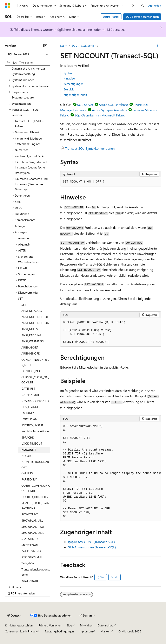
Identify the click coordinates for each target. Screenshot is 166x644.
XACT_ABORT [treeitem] (30, 581)
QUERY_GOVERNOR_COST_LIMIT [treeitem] (36, 488)
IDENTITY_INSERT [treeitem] (32, 425)
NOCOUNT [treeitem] (29, 450)
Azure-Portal (111, 17)
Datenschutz (105, 625)
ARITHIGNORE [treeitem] (31, 353)
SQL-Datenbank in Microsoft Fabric (100, 115)
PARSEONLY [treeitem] (29, 479)
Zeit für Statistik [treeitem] (31, 551)
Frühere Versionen (50, 625)
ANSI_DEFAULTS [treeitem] (32, 311)
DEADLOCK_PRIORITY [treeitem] (35, 401)
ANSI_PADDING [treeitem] (31, 335)
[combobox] (28, 54)
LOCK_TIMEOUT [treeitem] (32, 443)
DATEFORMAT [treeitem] (30, 395)
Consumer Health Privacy (21, 631)
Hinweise (69, 78)
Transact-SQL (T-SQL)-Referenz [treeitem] (29, 124)
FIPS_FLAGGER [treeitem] (31, 407)
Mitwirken (86, 625)
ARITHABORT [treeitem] (30, 347)
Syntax (68, 73)
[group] (111, 471)
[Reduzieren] (45, 46)
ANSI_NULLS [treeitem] (30, 329)
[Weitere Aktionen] (157, 46)
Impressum (86, 631)
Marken (105, 631)
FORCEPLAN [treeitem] (29, 419)
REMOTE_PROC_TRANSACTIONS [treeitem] (35, 506)
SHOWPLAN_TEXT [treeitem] (33, 527)
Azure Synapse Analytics (109, 110)
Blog (69, 625)
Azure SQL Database (113, 105)
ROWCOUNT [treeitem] (30, 514)
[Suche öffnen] (142, 6)
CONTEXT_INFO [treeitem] (31, 371)
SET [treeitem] (24, 305)
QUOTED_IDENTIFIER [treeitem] (35, 497)
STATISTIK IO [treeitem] (30, 539)
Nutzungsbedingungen (59, 631)
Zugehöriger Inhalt (75, 95)
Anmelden (155, 5)
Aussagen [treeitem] (24, 238)
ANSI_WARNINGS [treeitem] (33, 341)
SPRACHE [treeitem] (28, 437)
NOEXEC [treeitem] (27, 456)
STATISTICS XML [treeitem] (32, 557)
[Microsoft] (8, 6)
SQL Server (88, 46)
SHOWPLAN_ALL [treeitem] (32, 520)
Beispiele (69, 89)
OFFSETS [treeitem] (27, 473)
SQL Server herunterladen (142, 17)
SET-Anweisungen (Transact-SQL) (92, 547)
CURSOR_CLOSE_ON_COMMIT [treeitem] (35, 380)
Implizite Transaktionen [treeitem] (36, 431)
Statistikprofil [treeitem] (30, 545)
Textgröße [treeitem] (28, 563)
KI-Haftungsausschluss (19, 625)
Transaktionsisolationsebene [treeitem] (36, 572)
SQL (74, 46)
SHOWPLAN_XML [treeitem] (33, 533)
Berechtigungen (74, 84)
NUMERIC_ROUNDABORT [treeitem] (35, 464)
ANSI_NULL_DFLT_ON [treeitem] (35, 323)
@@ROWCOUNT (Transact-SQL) (91, 542)
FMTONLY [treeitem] (28, 413)
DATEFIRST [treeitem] (28, 388)
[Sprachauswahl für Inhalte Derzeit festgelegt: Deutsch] (14, 615)
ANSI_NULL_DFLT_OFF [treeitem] (36, 317)
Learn (64, 46)
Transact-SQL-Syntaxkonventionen (90, 148)
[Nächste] (133, 5)
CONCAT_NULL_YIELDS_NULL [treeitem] (35, 362)
